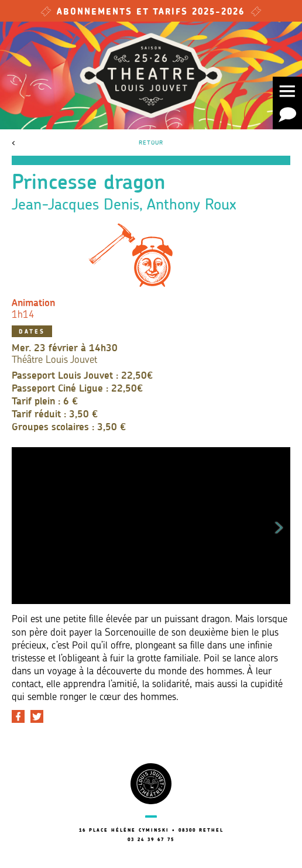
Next (279, 526)
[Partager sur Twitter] (37, 716)
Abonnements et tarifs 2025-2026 (151, 13)
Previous (23, 526)
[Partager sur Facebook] (18, 716)
